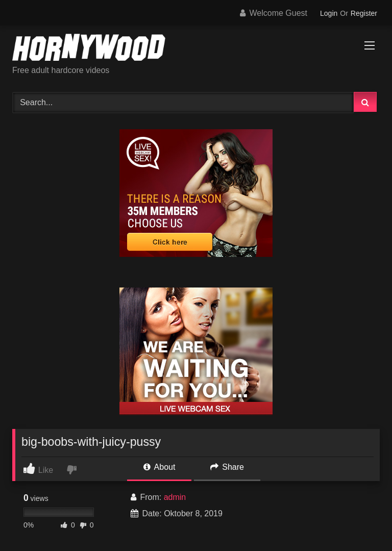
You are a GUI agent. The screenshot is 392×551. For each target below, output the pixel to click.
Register (364, 13)
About (159, 467)
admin (175, 497)
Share (227, 467)
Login (329, 13)
